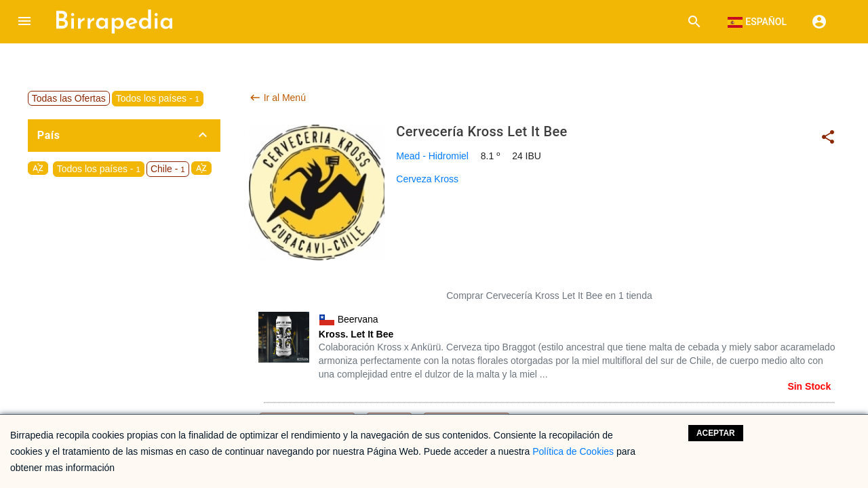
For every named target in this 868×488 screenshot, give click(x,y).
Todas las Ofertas (69, 98)
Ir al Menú (277, 98)
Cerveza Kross (427, 179)
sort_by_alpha (38, 168)
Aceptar (716, 433)
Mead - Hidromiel (432, 156)
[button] (24, 22)
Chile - (168, 169)
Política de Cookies (573, 451)
